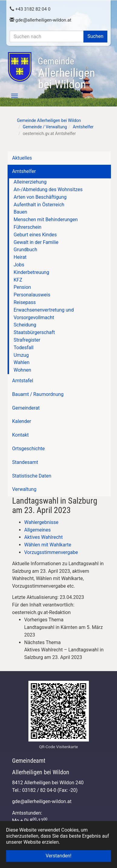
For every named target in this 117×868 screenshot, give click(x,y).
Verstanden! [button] (58, 856)
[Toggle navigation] (11, 96)
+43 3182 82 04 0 (30, 9)
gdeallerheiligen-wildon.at (41, 20)
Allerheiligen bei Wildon (66, 73)
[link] (65, 627)
